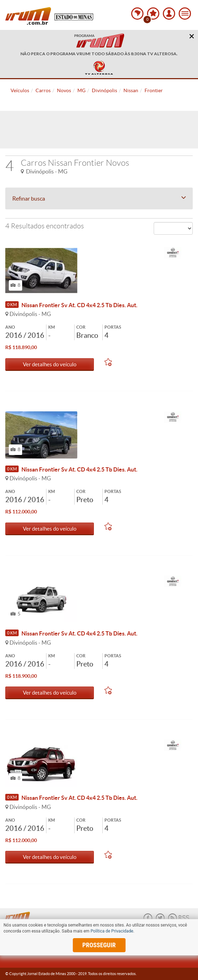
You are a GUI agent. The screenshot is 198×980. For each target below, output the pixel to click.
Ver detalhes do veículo (50, 364)
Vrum (28, 16)
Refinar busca (99, 198)
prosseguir (99, 945)
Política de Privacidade (112, 931)
